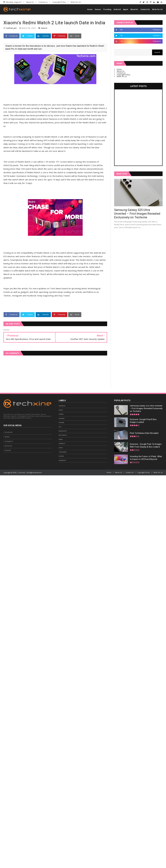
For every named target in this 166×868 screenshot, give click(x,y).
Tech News (63, 452)
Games (98, 9)
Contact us (43, 2)
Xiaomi (44, 28)
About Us (30, 2)
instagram (9, 441)
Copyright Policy (59, 2)
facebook (9, 432)
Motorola (63, 435)
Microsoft (63, 431)
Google (62, 418)
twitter (7, 437)
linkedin (8, 450)
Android (117, 9)
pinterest (8, 446)
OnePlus (62, 443)
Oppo (61, 448)
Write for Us (76, 2)
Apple (125, 9)
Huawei (61, 422)
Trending (107, 9)
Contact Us (145, 9)
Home (90, 9)
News (61, 439)
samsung (62, 460)
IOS (60, 427)
